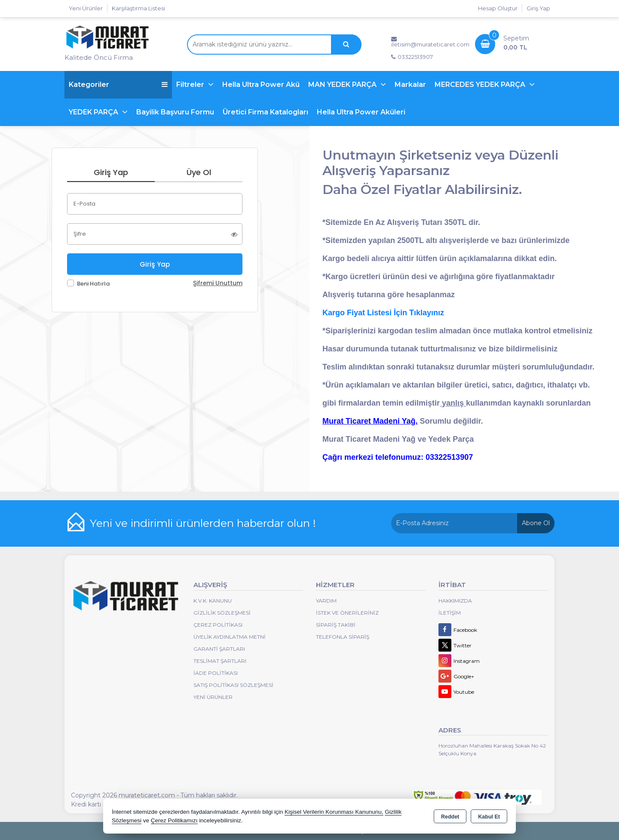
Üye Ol (199, 172)
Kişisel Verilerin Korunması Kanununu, (334, 812)
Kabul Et (489, 817)
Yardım (326, 601)
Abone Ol (536, 523)
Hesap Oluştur (498, 8)
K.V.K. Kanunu (213, 601)
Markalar (410, 85)
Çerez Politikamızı (174, 820)
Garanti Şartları (219, 649)
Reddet (450, 817)
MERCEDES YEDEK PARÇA (481, 85)
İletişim (450, 613)
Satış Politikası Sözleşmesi (233, 685)
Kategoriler (118, 85)
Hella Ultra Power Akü (261, 85)
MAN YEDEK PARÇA (343, 85)
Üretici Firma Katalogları (265, 112)
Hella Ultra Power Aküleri (361, 112)
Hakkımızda (455, 601)
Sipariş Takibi (336, 625)
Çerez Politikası (218, 625)
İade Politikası (216, 673)
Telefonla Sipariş (343, 637)
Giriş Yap (538, 8)
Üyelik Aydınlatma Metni (230, 637)
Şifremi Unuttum (218, 283)
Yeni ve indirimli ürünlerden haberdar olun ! (203, 523)
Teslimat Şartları (220, 661)
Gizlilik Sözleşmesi (222, 613)
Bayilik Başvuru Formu (175, 112)
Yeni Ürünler (213, 697)
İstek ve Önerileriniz (347, 613)
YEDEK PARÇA (94, 112)
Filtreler (191, 85)
